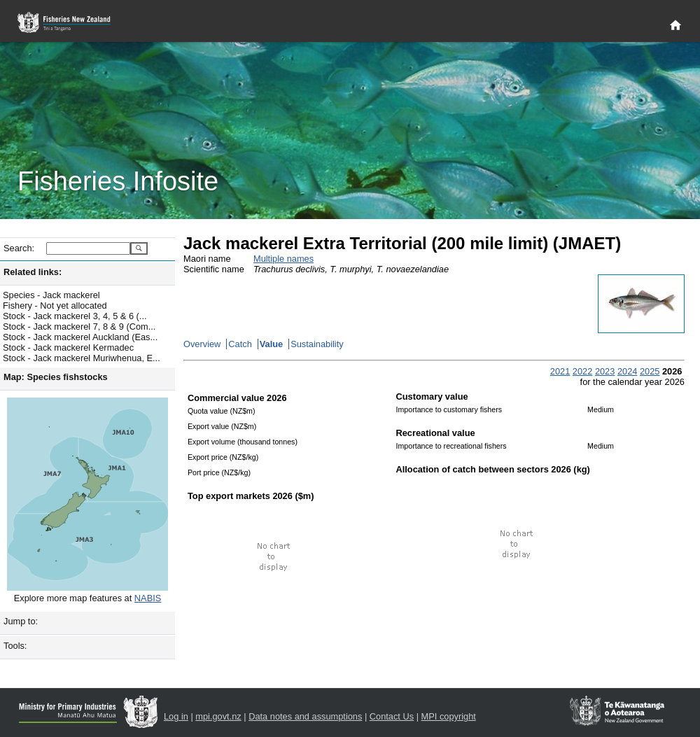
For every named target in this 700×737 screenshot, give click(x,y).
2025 (650, 371)
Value (271, 344)
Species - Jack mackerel (51, 295)
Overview (202, 344)
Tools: (15, 646)
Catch (240, 344)
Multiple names (283, 259)
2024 (627, 371)
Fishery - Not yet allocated (55, 306)
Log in (176, 716)
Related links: (33, 272)
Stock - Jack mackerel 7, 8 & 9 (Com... (79, 327)
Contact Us (392, 716)
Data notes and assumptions (305, 716)
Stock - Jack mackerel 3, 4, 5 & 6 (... (75, 316)
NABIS (148, 598)
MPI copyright (449, 716)
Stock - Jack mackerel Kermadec (68, 348)
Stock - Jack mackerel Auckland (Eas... (80, 337)
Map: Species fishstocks (56, 377)
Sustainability (317, 344)
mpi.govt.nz (218, 716)
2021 (560, 371)
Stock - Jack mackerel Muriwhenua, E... (82, 358)
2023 (605, 371)
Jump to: (21, 621)
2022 (582, 371)
